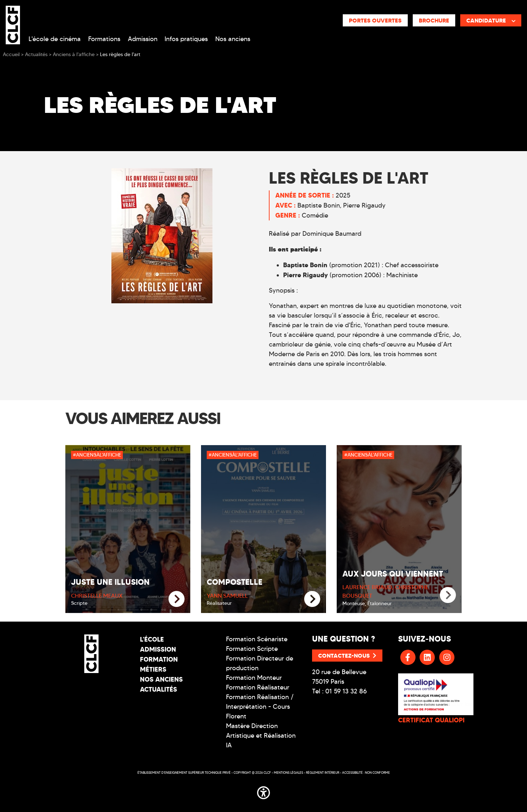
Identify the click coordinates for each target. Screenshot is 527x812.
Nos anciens (233, 39)
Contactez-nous (347, 656)
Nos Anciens (161, 679)
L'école (152, 639)
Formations (104, 39)
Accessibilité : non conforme (366, 773)
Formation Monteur (254, 678)
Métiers (153, 669)
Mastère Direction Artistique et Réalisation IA (261, 736)
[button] (263, 792)
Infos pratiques (186, 39)
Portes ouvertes (375, 20)
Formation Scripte (252, 649)
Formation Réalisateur (258, 687)
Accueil (11, 54)
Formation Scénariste (257, 639)
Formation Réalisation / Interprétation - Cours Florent (260, 707)
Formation (159, 659)
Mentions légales (288, 773)
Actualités (159, 689)
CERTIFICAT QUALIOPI (431, 720)
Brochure (434, 20)
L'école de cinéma (55, 39)
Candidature (491, 20)
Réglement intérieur (323, 773)
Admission (143, 39)
